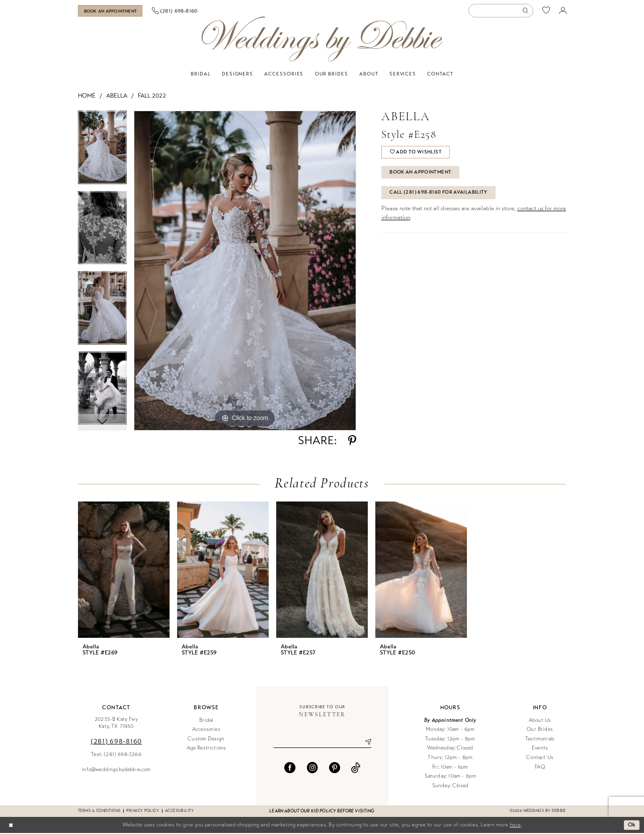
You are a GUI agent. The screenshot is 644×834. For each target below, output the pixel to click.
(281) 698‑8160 (116, 742)
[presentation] (124, 571)
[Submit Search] (527, 11)
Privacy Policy (143, 812)
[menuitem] (115, 11)
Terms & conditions (99, 812)
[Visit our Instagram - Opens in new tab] (312, 769)
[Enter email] (323, 743)
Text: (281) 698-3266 (116, 755)
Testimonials (540, 740)
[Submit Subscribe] (364, 743)
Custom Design (206, 740)
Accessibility (179, 812)
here (515, 826)
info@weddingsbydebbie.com (116, 770)
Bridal (206, 721)
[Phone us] (184, 11)
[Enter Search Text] (501, 11)
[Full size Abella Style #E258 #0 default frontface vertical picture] (245, 272)
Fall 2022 (152, 97)
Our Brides (540, 730)
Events (540, 749)
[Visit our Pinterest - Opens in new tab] (335, 769)
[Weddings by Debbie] (322, 40)
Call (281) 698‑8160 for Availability (438, 193)
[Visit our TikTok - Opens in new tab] (356, 769)
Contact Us (540, 758)
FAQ (540, 768)
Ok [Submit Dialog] (632, 825)
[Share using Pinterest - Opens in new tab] (352, 442)
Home (87, 97)
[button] (563, 11)
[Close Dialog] (11, 826)
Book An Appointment (420, 173)
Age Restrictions (207, 749)
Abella (117, 97)
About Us (540, 721)
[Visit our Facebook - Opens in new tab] (290, 769)
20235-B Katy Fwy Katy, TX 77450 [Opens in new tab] (116, 724)
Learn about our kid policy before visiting (322, 812)
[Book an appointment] (115, 11)
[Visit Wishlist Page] (546, 11)
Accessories (206, 730)
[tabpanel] (102, 152)
